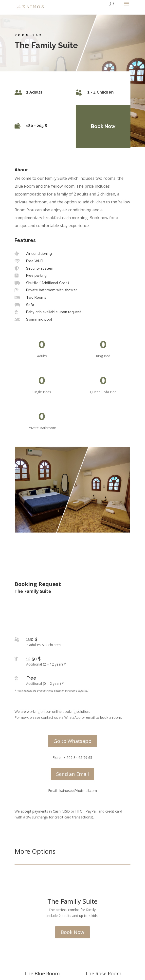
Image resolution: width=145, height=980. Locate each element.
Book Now (100, 126)
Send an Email (72, 774)
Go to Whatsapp (72, 741)
